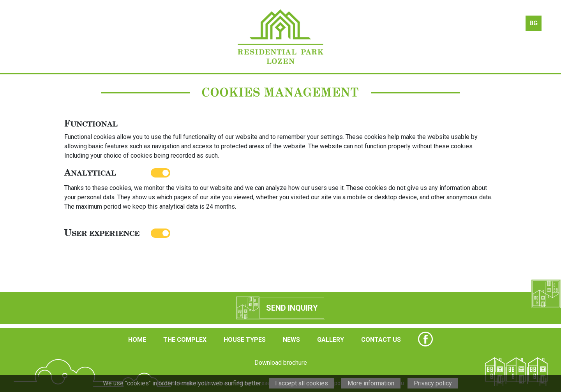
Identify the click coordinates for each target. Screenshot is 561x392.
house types (192, 36)
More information (371, 383)
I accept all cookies (302, 383)
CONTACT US (381, 340)
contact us (481, 36)
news (369, 36)
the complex (136, 36)
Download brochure (281, 363)
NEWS (291, 340)
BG (534, 23)
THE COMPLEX (185, 340)
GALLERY (331, 340)
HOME (137, 340)
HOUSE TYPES (245, 340)
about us (81, 36)
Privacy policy (433, 383)
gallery (425, 36)
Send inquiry (292, 308)
